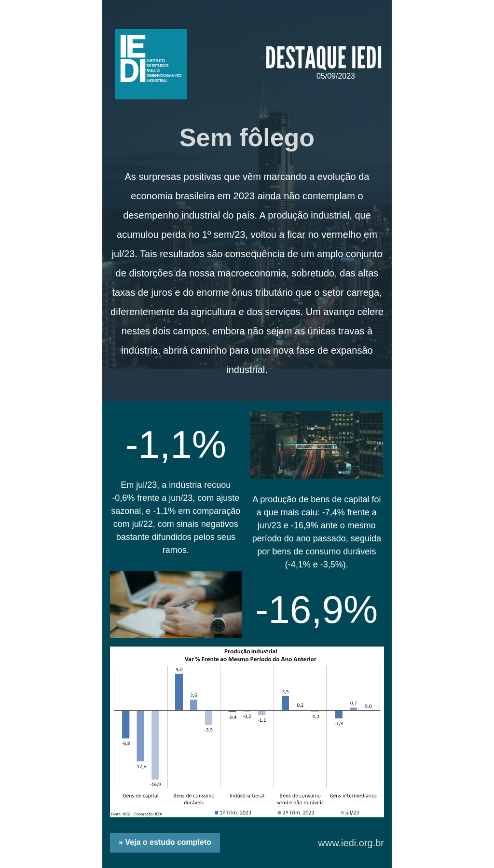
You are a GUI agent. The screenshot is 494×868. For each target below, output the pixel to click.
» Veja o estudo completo (165, 842)
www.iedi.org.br (351, 843)
